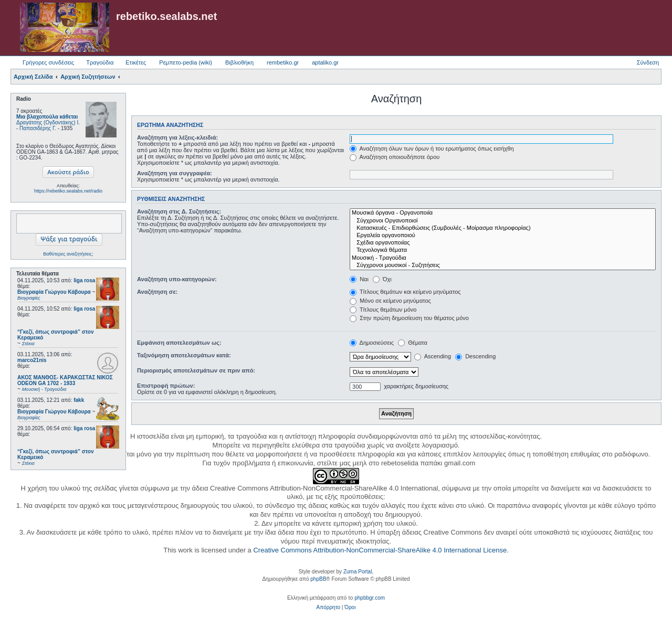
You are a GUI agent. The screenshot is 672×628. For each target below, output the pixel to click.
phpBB (318, 579)
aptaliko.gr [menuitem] (325, 62)
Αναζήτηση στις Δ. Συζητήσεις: (179, 211)
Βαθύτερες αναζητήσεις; (68, 254)
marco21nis (32, 360)
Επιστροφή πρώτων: (166, 386)
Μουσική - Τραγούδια (503, 258)
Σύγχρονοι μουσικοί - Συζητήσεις (503, 265)
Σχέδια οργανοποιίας (503, 243)
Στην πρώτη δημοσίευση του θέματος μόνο (409, 318)
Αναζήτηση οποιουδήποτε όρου (395, 157)
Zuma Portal (358, 572)
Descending (475, 356)
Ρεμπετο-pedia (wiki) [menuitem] (186, 62)
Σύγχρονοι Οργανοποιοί (503, 221)
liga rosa (84, 280)
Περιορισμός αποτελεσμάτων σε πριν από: (196, 370)
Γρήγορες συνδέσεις (48, 62)
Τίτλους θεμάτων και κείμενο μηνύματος (405, 292)
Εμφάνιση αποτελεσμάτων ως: (179, 343)
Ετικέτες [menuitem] (136, 62)
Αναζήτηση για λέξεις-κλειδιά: (177, 137)
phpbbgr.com (370, 598)
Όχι (382, 279)
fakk (79, 400)
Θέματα (413, 343)
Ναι (359, 279)
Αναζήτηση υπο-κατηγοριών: (177, 279)
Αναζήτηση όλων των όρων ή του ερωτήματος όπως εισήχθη (432, 148)
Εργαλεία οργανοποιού (503, 236)
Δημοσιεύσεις (372, 343)
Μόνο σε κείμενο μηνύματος (390, 301)
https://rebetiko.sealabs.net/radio (68, 191)
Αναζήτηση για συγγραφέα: (175, 173)
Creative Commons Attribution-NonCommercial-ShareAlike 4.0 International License (380, 550)
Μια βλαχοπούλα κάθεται (47, 117)
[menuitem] (328, 608)
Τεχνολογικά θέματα (503, 250)
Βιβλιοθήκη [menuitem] (239, 62)
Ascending (433, 356)
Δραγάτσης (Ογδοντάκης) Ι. (48, 123)
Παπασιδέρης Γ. (38, 128)
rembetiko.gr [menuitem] (283, 62)
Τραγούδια (100, 62)
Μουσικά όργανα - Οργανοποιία (503, 213)
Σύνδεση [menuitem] (648, 62)
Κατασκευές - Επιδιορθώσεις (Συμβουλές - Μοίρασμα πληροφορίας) (503, 228)
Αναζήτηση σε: (157, 292)
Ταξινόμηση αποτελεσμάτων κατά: (184, 355)
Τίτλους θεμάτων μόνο (383, 310)
